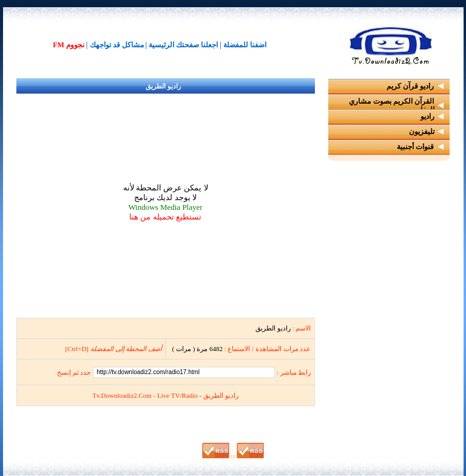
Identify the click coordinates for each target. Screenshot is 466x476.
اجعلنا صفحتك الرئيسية (183, 45)
